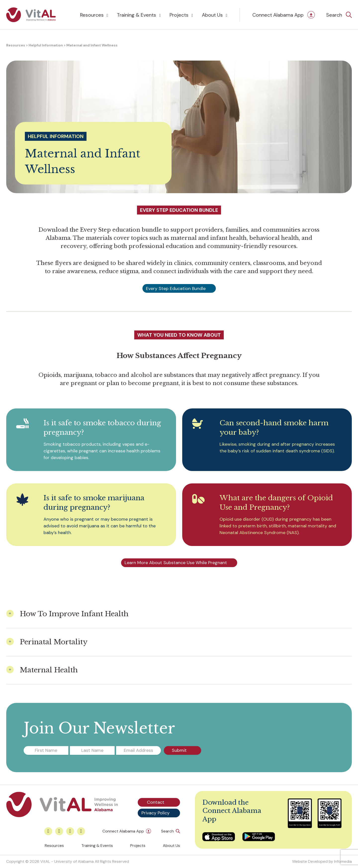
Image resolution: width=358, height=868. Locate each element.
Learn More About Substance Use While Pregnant (176, 563)
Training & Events (136, 15)
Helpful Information (46, 45)
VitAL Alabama (31, 15)
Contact (156, 802)
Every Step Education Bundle (176, 289)
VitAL (45, 861)
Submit (179, 750)
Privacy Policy (156, 813)
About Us (212, 15)
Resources (92, 15)
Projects (179, 15)
